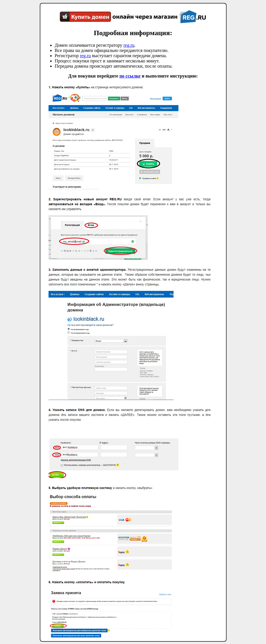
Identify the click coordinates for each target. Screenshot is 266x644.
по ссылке (130, 76)
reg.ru (129, 45)
